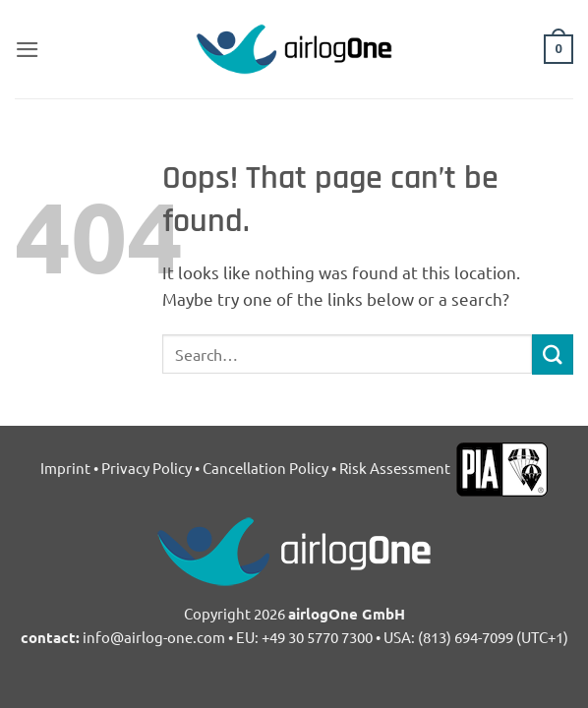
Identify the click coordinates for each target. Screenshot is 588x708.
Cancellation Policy (265, 468)
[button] (28, 50)
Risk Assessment (396, 468)
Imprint (65, 468)
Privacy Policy (147, 468)
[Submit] (553, 354)
